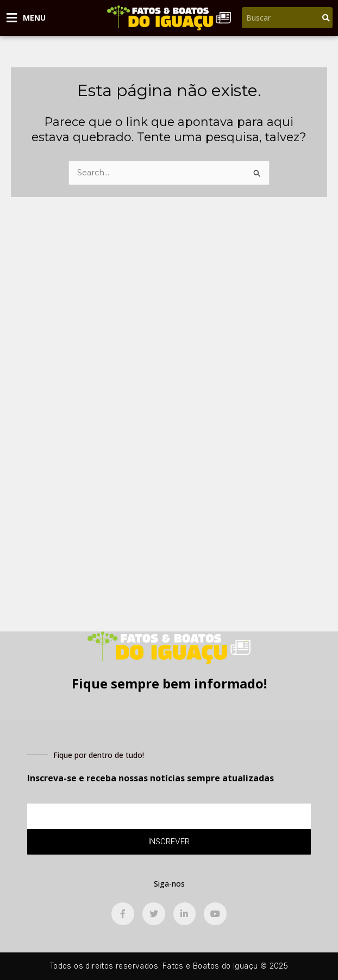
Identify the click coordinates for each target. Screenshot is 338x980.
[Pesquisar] (326, 18)
